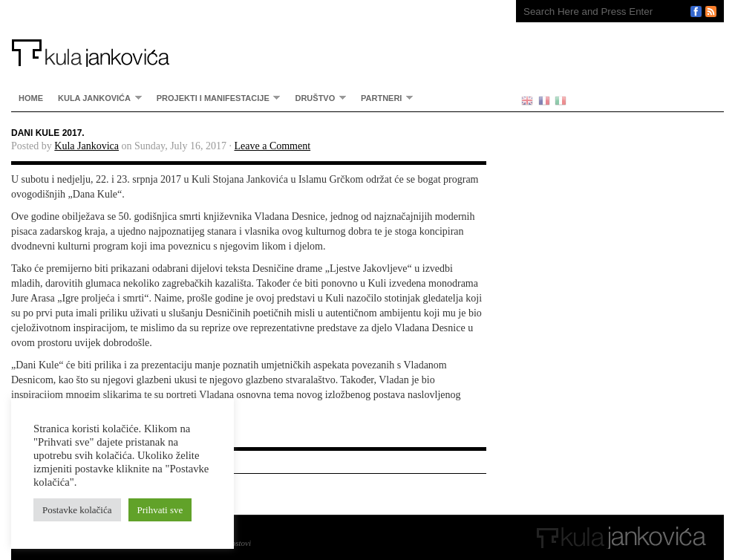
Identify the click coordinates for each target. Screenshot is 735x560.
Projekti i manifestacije (215, 98)
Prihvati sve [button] (160, 510)
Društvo (317, 98)
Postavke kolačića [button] (77, 510)
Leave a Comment (272, 146)
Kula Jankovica (86, 146)
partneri (383, 98)
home (31, 98)
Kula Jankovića (249, 33)
